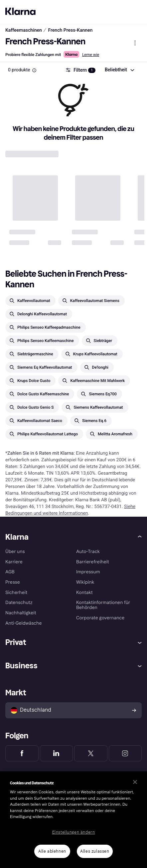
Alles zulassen (95, 851)
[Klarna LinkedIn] (57, 753)
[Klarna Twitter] (91, 753)
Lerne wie (91, 55)
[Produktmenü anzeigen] (135, 43)
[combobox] (119, 70)
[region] (73, 820)
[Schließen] (135, 782)
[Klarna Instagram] (125, 753)
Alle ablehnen (52, 851)
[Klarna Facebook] (22, 753)
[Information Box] (34, 70)
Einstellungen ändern (74, 832)
